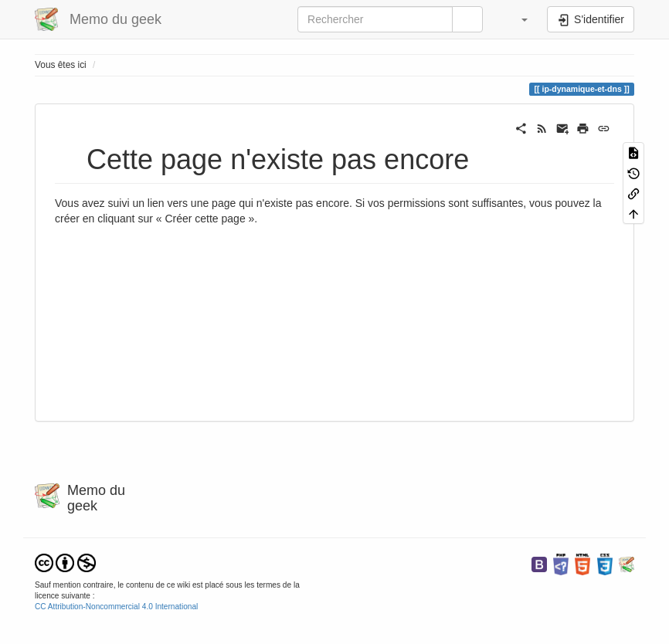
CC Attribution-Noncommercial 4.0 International (116, 607)
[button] (517, 19)
